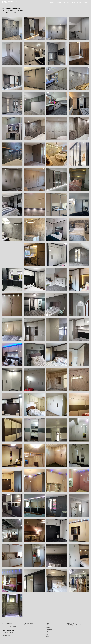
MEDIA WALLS (66, 2)
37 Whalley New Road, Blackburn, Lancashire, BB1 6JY (9, 626)
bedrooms (17, 8)
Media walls (15, 11)
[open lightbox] (12, 29)
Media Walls (49, 630)
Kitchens (52, 2)
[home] (9, 2)
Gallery (73, 2)
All (3, 8)
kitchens (9, 8)
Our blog (80, 2)
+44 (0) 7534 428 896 (8, 633)
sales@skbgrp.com (7, 635)
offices (24, 11)
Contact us (48, 637)
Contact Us (87, 2)
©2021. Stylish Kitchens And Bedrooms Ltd (77, 625)
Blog (47, 634)
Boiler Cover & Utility (9, 13)
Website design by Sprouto (74, 627)
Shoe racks (6, 11)
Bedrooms (59, 2)
